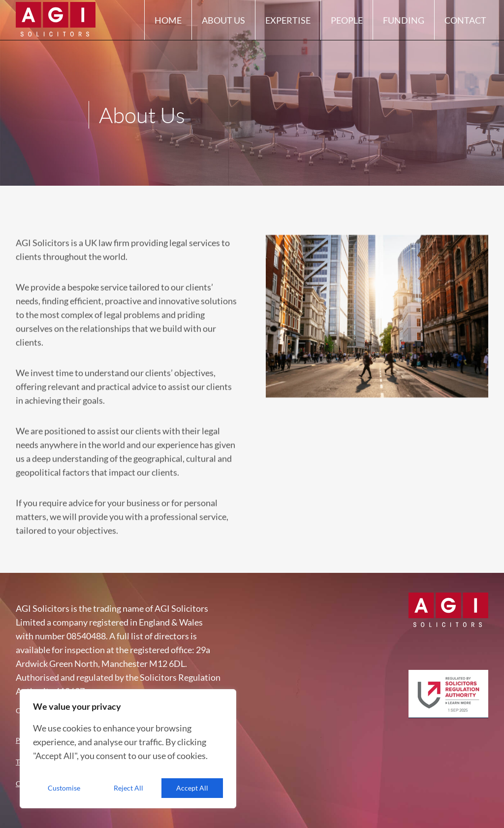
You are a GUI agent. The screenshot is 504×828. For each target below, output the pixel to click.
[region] (128, 749)
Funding (404, 26)
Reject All (128, 788)
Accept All (192, 788)
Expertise (288, 26)
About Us (223, 26)
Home (168, 26)
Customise (64, 788)
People (347, 26)
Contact (465, 26)
